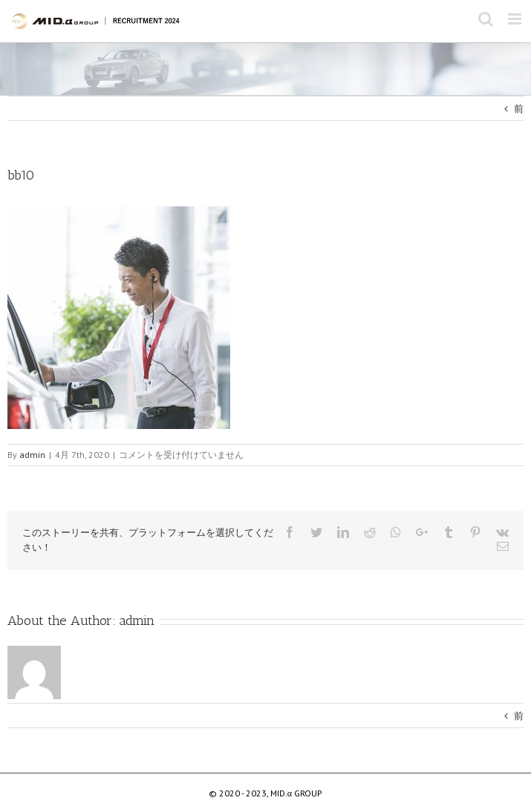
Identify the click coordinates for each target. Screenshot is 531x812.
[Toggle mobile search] (486, 19)
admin (137, 621)
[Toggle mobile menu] (516, 19)
